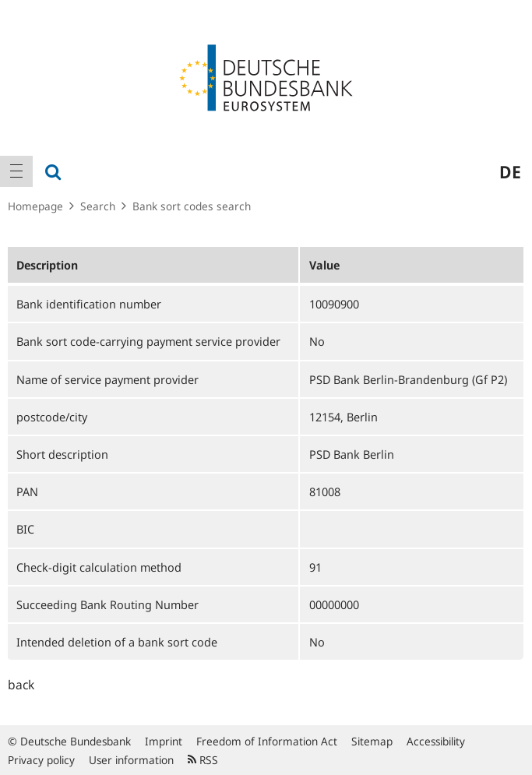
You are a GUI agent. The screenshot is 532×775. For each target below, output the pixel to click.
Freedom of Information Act (267, 741)
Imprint (164, 741)
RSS (203, 760)
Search (98, 206)
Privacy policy (41, 760)
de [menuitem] (510, 171)
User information (131, 760)
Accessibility (436, 741)
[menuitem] (16, 171)
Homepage (35, 206)
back (21, 685)
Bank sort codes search (192, 206)
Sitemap (372, 741)
